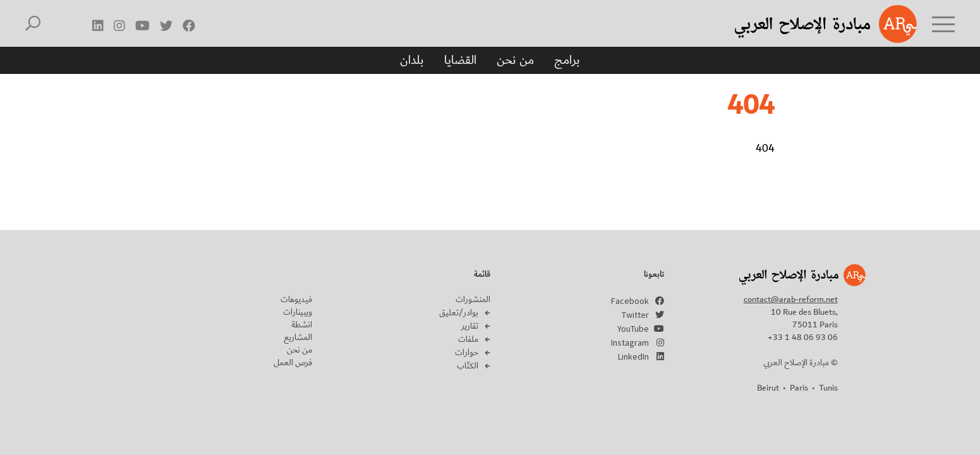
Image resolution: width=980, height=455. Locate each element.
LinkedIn (633, 356)
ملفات (468, 339)
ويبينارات (298, 312)
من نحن (515, 60)
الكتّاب (468, 366)
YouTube (633, 329)
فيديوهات (296, 300)
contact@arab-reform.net (791, 300)
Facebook (630, 301)
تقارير (470, 326)
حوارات (467, 353)
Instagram (630, 343)
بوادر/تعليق (459, 313)
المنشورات (473, 300)
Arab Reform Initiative (809, 24)
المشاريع (298, 337)
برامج (567, 60)
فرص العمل (293, 363)
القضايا (460, 60)
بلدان (412, 60)
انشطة (302, 325)
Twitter (635, 315)
